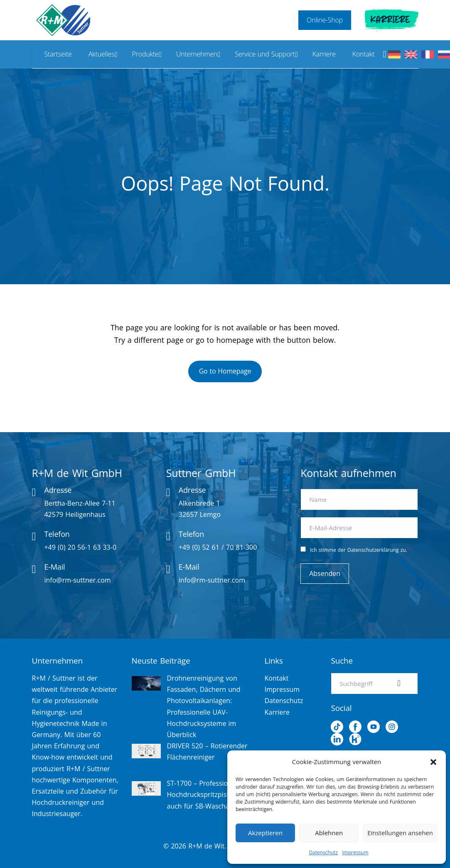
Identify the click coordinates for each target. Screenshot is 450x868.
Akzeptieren (265, 833)
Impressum (355, 852)
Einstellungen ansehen (400, 833)
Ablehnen (329, 833)
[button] (433, 762)
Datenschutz (323, 852)
